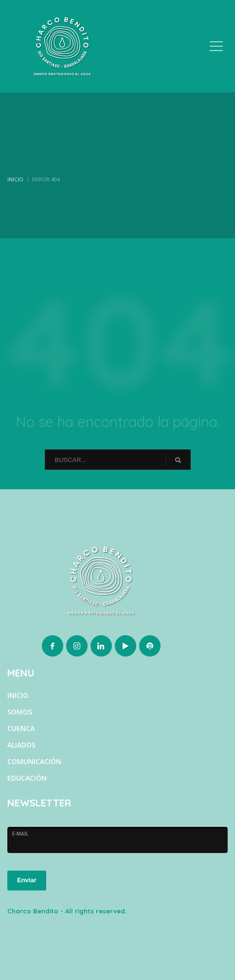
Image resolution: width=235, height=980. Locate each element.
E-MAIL (20, 834)
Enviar (27, 880)
